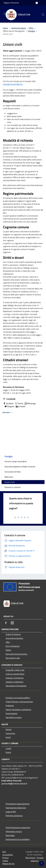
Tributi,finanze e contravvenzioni (19, 702)
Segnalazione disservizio (16, 808)
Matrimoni (9, 477)
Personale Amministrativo (16, 654)
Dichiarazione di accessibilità (18, 839)
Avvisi (8, 737)
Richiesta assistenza (14, 816)
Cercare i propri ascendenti (16, 461)
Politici (8, 650)
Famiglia (31, 31)
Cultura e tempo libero (15, 674)
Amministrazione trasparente (18, 828)
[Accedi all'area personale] (37, 3)
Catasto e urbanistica (14, 682)
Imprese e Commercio (15, 678)
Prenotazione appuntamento (18, 804)
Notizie (9, 729)
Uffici (31, 28)
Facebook (8, 403)
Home (5, 28)
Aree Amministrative (14, 638)
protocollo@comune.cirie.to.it (14, 784)
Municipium (30, 858)
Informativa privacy (14, 831)
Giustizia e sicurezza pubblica (18, 698)
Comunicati (10, 733)
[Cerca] (43, 15)
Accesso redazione (37, 859)
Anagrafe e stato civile (15, 670)
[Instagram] (12, 623)
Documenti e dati (13, 658)
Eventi (8, 752)
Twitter (19, 403)
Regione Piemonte (11, 3)
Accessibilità (8, 855)
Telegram (9, 406)
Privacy (6, 858)
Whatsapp (30, 403)
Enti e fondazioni (13, 646)
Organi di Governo (13, 634)
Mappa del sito (8, 864)
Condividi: (9, 399)
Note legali (10, 835)
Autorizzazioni (12, 713)
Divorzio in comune (13, 487)
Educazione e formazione (16, 686)
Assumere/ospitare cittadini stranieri (20, 467)
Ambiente (10, 706)
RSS (4, 852)
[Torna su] (42, 864)
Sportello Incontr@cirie (13, 84)
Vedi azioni (8, 413)
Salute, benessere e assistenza (18, 709)
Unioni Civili (10, 482)
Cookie (5, 861)
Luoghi (8, 748)
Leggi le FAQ (11, 812)
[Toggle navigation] (5, 14)
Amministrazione (19, 28)
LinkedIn (20, 406)
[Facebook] (6, 623)
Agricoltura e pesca (14, 717)
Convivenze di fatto (13, 472)
